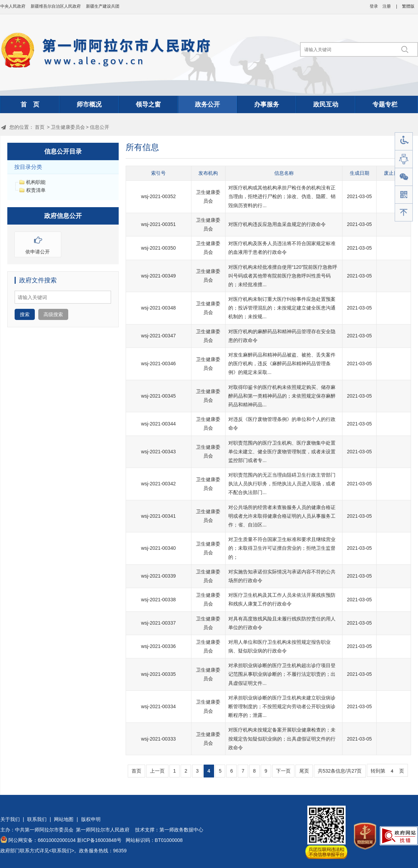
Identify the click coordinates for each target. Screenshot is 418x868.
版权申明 (91, 819)
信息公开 (100, 127)
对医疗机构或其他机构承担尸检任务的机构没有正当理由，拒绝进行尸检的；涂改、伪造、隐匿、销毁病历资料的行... (282, 196)
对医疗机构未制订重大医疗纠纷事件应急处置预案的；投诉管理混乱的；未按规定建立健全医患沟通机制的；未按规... (282, 308)
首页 (40, 127)
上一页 (157, 771)
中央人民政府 (13, 6)
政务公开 (207, 104)
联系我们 (37, 819)
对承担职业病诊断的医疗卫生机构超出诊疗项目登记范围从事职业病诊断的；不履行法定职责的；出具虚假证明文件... (282, 674)
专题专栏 (385, 104)
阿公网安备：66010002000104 (42, 840)
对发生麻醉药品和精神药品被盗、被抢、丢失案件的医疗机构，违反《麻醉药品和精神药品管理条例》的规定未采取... (282, 363)
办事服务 (267, 104)
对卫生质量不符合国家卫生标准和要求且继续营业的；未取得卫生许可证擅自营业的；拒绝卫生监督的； (282, 548)
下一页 (283, 771)
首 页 (30, 104)
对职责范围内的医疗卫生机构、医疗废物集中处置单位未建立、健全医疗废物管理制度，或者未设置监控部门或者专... (282, 452)
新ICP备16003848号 (99, 840)
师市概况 (89, 104)
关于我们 (10, 819)
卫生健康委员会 (68, 127)
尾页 (304, 771)
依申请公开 (38, 243)
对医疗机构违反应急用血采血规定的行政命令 (277, 224)
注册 (387, 6)
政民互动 (326, 104)
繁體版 (408, 6)
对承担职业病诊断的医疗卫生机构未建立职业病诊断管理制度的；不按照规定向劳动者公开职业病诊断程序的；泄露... (282, 706)
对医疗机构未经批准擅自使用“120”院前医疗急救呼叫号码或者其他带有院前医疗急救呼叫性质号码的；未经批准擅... (283, 276)
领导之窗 (148, 104)
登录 (374, 6)
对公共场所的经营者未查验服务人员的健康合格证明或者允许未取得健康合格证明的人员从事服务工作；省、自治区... (282, 516)
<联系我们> (62, 851)
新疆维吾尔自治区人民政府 (56, 6)
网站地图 (64, 819)
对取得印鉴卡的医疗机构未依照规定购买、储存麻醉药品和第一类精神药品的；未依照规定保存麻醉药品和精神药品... (282, 396)
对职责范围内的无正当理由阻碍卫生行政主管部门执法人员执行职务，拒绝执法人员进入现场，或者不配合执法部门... (282, 484)
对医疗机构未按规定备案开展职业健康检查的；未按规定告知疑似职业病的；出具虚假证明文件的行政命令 (282, 738)
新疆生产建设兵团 (103, 6)
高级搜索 (53, 314)
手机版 (404, 195)
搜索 (25, 314)
